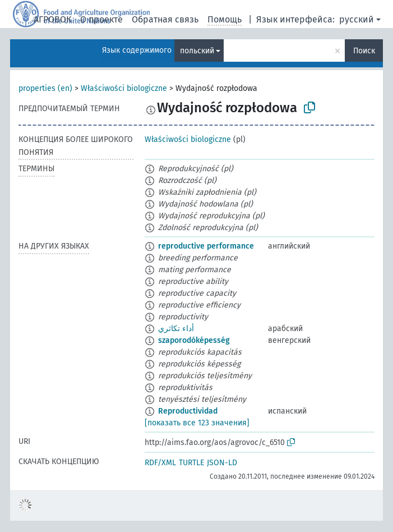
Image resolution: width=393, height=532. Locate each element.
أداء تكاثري (176, 329)
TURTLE (191, 463)
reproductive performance (206, 246)
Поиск (364, 51)
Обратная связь (165, 19)
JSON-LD (222, 463)
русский (357, 19)
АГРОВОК (52, 19)
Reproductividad (188, 411)
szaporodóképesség (194, 340)
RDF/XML (160, 463)
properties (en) (45, 88)
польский (197, 51)
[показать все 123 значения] (197, 423)
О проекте (101, 19)
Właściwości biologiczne (124, 88)
